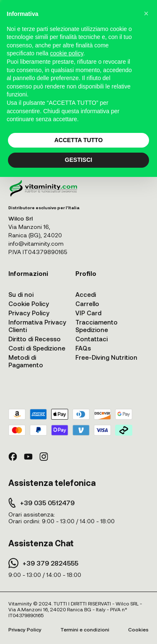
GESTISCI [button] (78, 160)
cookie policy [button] (67, 53)
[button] (146, 13)
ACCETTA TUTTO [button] (79, 140)
